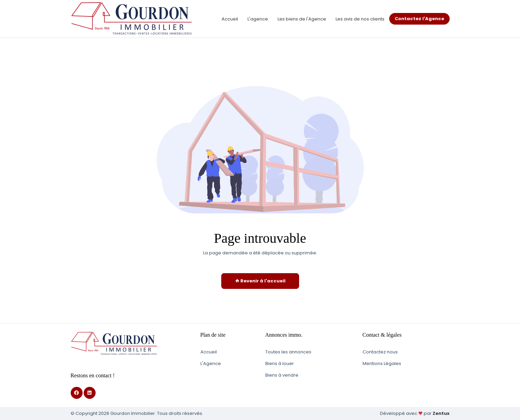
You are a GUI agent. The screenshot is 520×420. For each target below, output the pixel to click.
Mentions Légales (382, 363)
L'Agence (211, 363)
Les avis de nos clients (360, 19)
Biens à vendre (282, 375)
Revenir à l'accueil (260, 281)
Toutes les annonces (288, 352)
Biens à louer (280, 363)
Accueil (230, 19)
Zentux (441, 413)
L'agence (258, 19)
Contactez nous (380, 352)
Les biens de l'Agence (302, 19)
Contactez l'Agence (419, 19)
